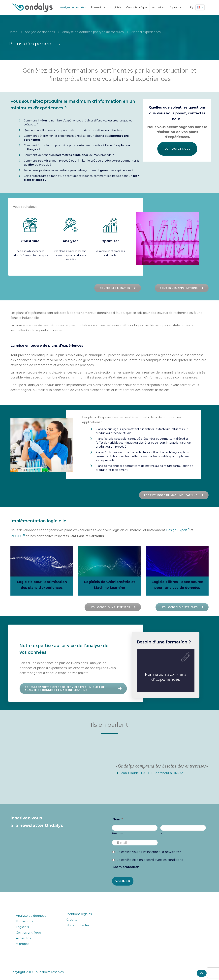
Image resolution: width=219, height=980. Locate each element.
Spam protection (126, 867)
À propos (23, 944)
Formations (24, 921)
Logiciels (22, 927)
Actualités (23, 938)
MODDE (18, 536)
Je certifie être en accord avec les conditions (150, 860)
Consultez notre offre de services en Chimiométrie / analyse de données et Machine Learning (74, 689)
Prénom (118, 834)
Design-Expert (178, 530)
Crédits (72, 920)
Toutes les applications (182, 288)
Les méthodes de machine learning (102, 495)
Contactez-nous (177, 149)
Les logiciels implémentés (91, 607)
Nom (118, 819)
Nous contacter (78, 925)
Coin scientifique (28, 933)
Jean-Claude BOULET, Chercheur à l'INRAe (152, 773)
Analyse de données (40, 32)
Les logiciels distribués (160, 607)
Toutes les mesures (118, 288)
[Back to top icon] (202, 973)
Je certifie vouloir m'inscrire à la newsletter (149, 852)
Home (13, 32)
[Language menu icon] (200, 7)
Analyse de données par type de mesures (93, 32)
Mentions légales (79, 914)
